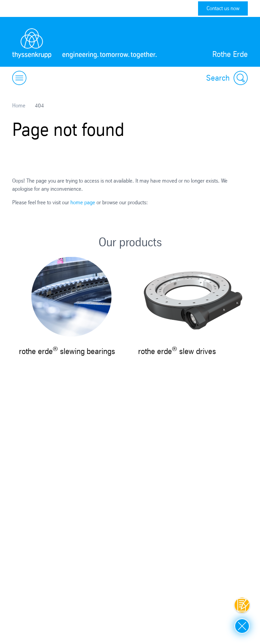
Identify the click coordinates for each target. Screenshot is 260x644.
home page (83, 202)
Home (19, 106)
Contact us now (223, 8)
